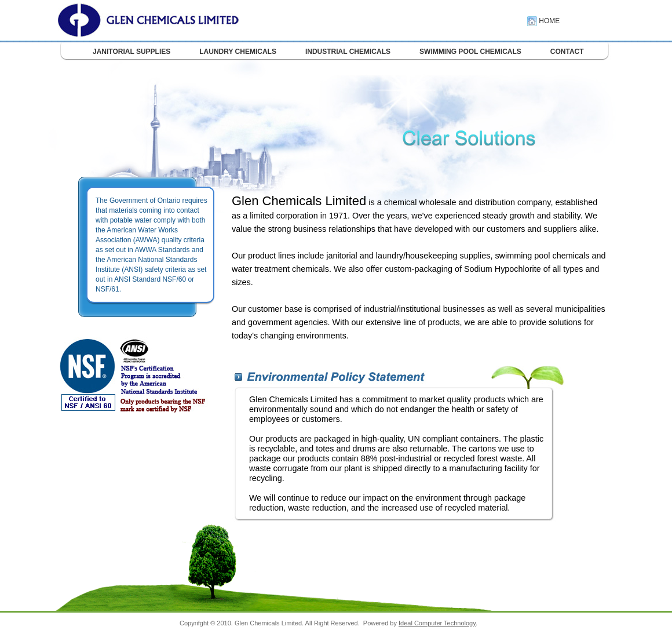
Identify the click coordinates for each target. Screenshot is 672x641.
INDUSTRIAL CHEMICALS (348, 52)
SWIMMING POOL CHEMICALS (470, 52)
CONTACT (567, 52)
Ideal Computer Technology (437, 623)
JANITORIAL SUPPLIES (132, 52)
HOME (543, 21)
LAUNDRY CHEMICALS (238, 52)
